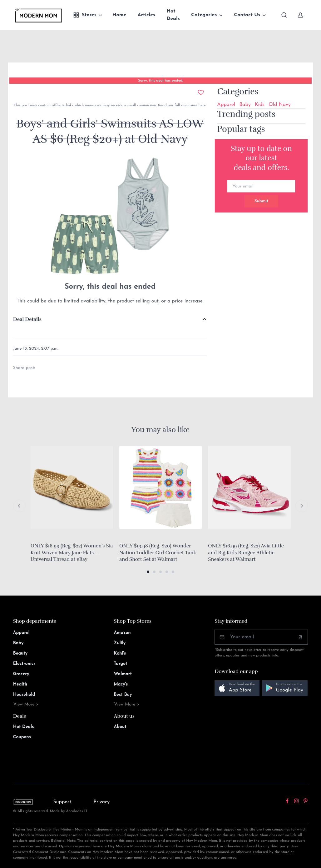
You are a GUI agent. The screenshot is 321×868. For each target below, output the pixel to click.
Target (121, 664)
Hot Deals (173, 15)
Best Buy (123, 695)
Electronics (24, 664)
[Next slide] (302, 506)
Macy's (121, 684)
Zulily (120, 643)
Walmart (123, 674)
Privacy (101, 802)
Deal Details (27, 319)
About (120, 727)
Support (62, 802)
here (202, 105)
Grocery (21, 674)
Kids (260, 105)
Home (119, 15)
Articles (146, 15)
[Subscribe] (300, 637)
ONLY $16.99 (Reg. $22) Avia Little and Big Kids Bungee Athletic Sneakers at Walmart (246, 553)
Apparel (226, 105)
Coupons (22, 737)
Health (20, 684)
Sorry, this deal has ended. (160, 81)
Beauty (20, 653)
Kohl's (120, 653)
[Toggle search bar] (284, 15)
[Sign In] (300, 15)
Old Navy (280, 105)
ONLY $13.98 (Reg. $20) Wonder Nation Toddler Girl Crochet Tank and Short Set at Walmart (158, 553)
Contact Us (247, 15)
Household (24, 695)
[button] (148, 572)
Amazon (122, 633)
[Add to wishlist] (201, 92)
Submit (261, 201)
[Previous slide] (19, 506)
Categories (204, 15)
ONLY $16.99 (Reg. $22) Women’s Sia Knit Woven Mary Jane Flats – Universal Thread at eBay (72, 553)
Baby (245, 105)
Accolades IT (77, 811)
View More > (26, 704)
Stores (85, 15)
